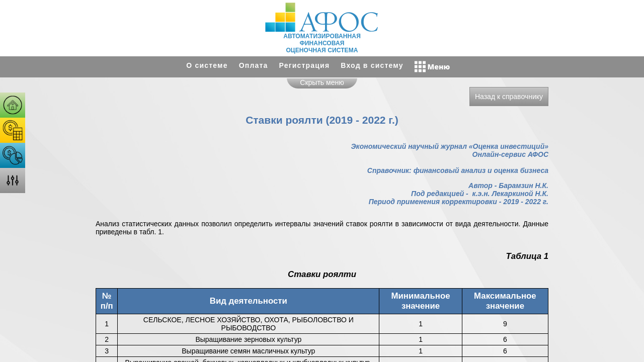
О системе (207, 65)
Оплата (254, 65)
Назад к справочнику (509, 97)
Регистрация (305, 65)
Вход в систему (372, 65)
